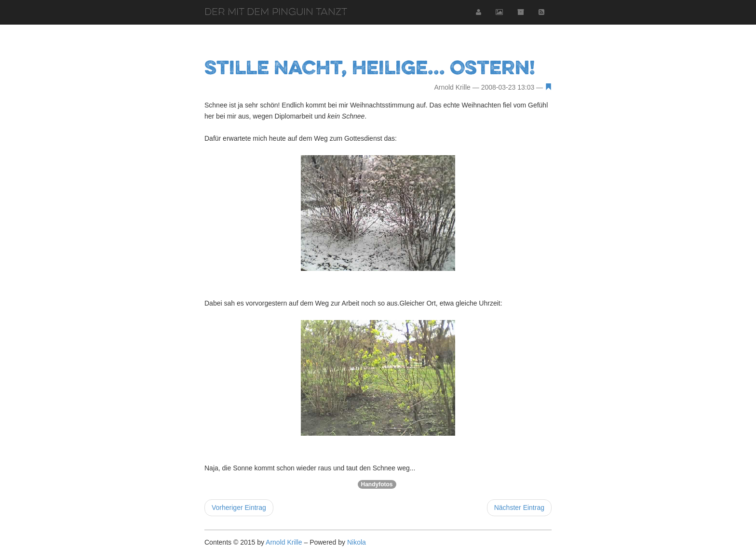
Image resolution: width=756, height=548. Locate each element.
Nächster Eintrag (519, 508)
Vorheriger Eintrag (239, 508)
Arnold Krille (284, 542)
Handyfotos (377, 484)
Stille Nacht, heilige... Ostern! (370, 67)
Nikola (357, 542)
